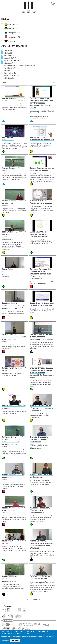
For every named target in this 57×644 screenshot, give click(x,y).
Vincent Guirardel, (41, 202)
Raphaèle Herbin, (14, 306)
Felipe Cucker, (14, 511)
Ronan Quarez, (42, 305)
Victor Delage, (13, 170)
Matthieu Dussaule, (13, 442)
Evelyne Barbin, (42, 373)
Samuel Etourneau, (42, 170)
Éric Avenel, (14, 236)
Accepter (5, 641)
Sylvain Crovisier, (39, 440)
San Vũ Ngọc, (42, 139)
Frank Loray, (14, 542)
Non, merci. (15, 641)
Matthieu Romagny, (41, 274)
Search (4, 82)
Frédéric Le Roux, (40, 578)
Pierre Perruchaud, (14, 477)
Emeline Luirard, (41, 103)
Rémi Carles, (14, 407)
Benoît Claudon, (41, 408)
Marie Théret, (14, 271)
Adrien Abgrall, (14, 100)
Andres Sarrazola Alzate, (14, 579)
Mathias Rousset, (14, 338)
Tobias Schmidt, (41, 337)
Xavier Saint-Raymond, (14, 369)
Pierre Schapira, (41, 545)
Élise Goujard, (39, 235)
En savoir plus (48, 637)
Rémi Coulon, (13, 139)
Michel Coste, (41, 476)
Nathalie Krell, (14, 203)
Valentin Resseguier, (40, 511)
